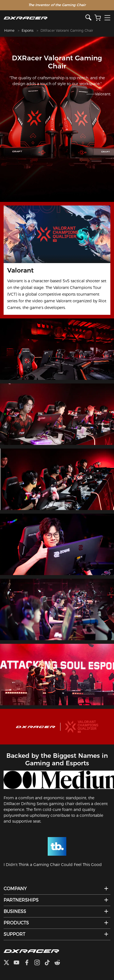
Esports (27, 30)
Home (9, 30)
